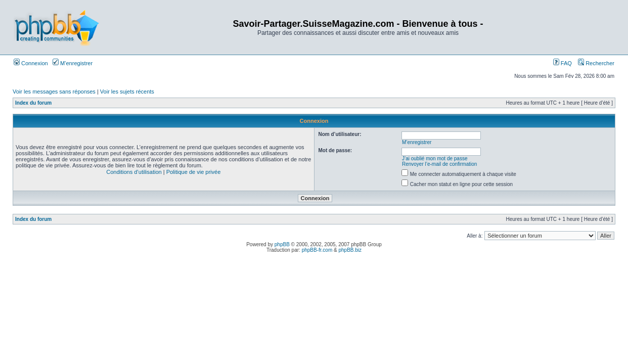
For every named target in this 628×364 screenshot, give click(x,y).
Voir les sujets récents (127, 92)
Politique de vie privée (194, 172)
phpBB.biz (350, 250)
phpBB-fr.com (317, 250)
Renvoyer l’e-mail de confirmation (439, 164)
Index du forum (33, 103)
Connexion (31, 63)
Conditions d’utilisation (134, 172)
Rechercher (596, 63)
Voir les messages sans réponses (54, 92)
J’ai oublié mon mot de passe (435, 158)
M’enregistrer (73, 63)
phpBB (282, 244)
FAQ (563, 63)
